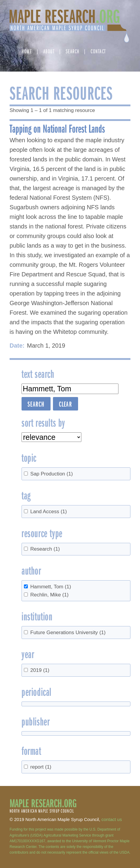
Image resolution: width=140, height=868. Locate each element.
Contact (98, 51)
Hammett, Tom (51, 587)
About (49, 51)
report (41, 767)
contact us (112, 819)
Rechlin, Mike (49, 595)
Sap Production (51, 474)
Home (27, 51)
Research (45, 549)
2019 (40, 670)
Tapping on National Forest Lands (57, 128)
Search (73, 51)
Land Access (48, 512)
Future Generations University (68, 633)
